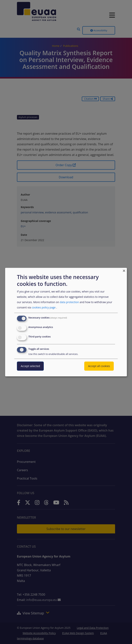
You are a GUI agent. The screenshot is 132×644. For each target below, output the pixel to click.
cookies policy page (44, 307)
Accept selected (30, 366)
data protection (69, 302)
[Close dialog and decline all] (124, 270)
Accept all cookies (99, 366)
